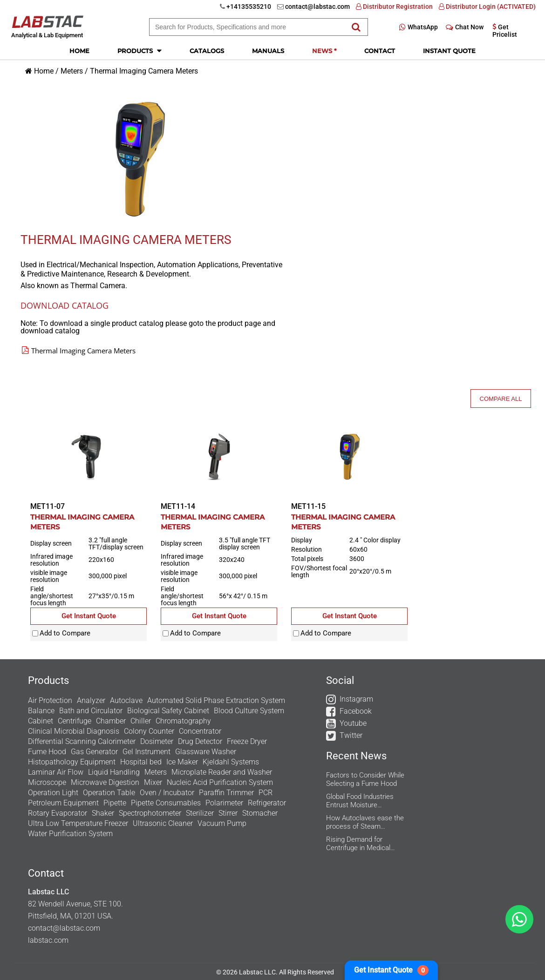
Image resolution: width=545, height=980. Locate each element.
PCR (266, 793)
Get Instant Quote (391, 970)
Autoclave (126, 700)
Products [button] (140, 51)
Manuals (268, 51)
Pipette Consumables (166, 803)
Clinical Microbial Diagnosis (74, 731)
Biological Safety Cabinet (168, 711)
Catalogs (207, 51)
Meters (72, 71)
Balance (41, 711)
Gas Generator (94, 752)
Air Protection (50, 700)
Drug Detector (200, 741)
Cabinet (41, 721)
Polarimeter (224, 803)
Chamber (111, 721)
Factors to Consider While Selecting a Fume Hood (365, 779)
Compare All (501, 399)
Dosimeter (157, 741)
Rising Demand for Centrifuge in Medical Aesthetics (358, 844)
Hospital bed (141, 762)
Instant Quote (449, 51)
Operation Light (53, 793)
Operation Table (109, 793)
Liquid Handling (114, 772)
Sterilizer (200, 813)
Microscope (47, 782)
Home (79, 51)
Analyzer (91, 700)
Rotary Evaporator (58, 813)
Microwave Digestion (105, 782)
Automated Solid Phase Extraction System (216, 700)
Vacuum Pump (222, 823)
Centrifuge (75, 721)
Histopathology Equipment (72, 762)
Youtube (353, 723)
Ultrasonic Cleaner (163, 823)
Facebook (356, 711)
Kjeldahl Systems (231, 762)
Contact (380, 51)
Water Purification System (70, 834)
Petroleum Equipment (63, 803)
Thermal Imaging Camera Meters (144, 71)
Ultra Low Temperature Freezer (78, 823)
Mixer (153, 782)
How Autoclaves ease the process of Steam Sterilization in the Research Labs (365, 822)
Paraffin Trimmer (226, 793)
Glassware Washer (206, 752)
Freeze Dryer (247, 741)
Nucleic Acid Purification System (220, 782)
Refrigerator (267, 803)
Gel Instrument (146, 752)
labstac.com (48, 940)
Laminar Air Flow (56, 772)
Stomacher (260, 813)
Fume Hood (47, 752)
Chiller (141, 721)
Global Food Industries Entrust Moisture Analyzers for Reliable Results (360, 801)
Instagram (356, 699)
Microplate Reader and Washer (222, 772)
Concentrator (200, 731)
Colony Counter (149, 731)
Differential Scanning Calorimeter (82, 741)
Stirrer (228, 813)
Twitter (351, 735)
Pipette (115, 803)
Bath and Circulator (91, 711)
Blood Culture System (249, 711)
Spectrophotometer (150, 813)
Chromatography (183, 721)
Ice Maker (182, 762)
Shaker (103, 813)
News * (324, 51)
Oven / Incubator (167, 793)
